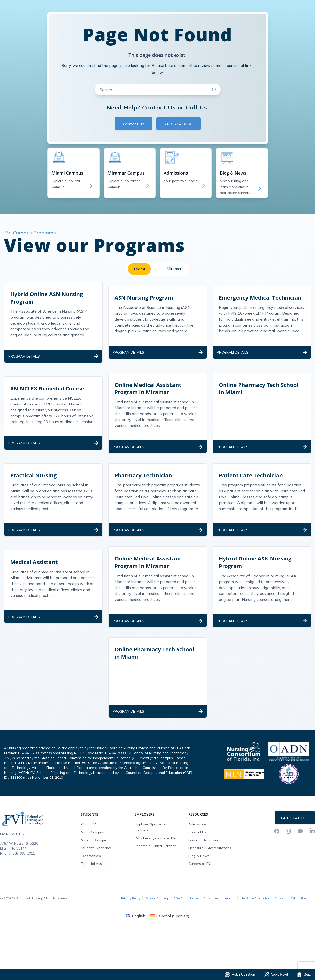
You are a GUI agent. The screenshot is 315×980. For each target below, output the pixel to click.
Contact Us (134, 164)
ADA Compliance (186, 939)
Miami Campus (92, 872)
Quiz (304, 974)
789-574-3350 (179, 164)
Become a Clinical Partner (155, 886)
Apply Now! (276, 974)
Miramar (174, 309)
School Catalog (157, 939)
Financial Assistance (97, 904)
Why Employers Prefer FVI (155, 878)
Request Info (295, 16)
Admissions (197, 865)
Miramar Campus (94, 880)
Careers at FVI (200, 904)
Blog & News (199, 896)
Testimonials (91, 896)
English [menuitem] (139, 956)
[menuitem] (135, 956)
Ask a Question (240, 974)
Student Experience (96, 888)
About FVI (89, 865)
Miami (139, 309)
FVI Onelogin (268, 16)
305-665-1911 (24, 894)
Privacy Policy (131, 939)
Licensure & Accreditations (210, 888)
